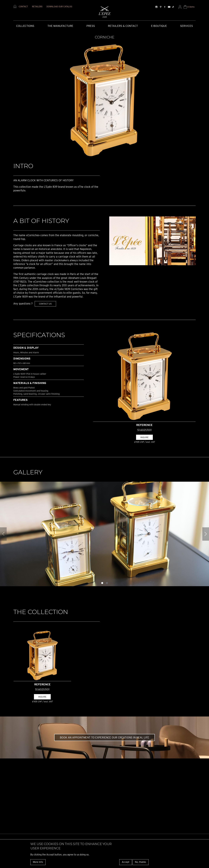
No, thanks (140, 862)
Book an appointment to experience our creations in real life (104, 737)
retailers (37, 7)
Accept (126, 862)
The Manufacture (60, 26)
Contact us (45, 304)
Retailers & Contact (123, 26)
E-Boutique (159, 26)
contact (23, 7)
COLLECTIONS (25, 26)
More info (38, 862)
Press (91, 26)
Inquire (144, 437)
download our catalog (59, 7)
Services (186, 26)
